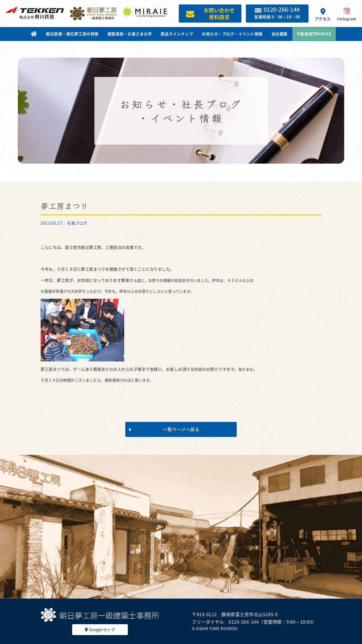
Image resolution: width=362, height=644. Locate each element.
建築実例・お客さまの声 (130, 34)
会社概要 (280, 34)
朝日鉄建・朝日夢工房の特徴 (72, 34)
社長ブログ (77, 223)
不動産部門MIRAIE (314, 34)
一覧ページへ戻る (164, 429)
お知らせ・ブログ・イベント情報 (232, 34)
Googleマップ (100, 630)
